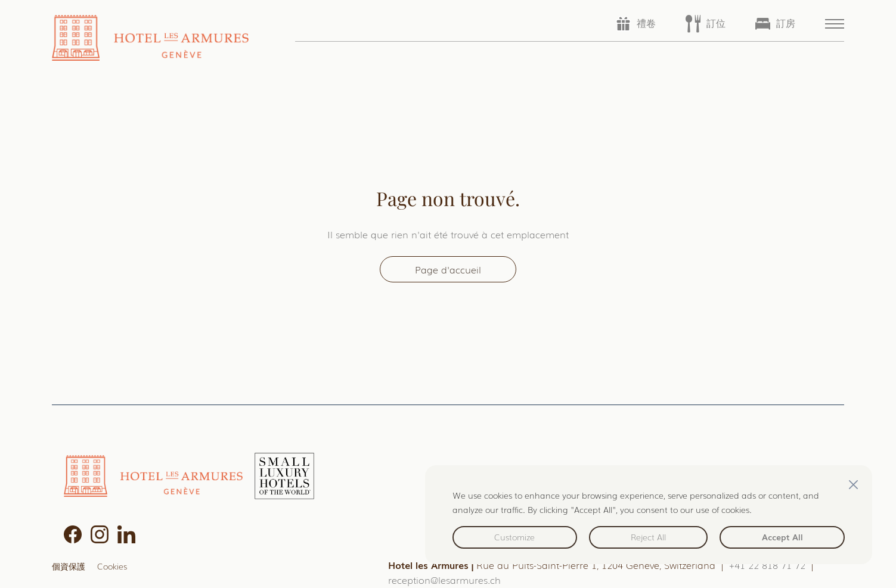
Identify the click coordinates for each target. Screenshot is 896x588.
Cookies (112, 566)
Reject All (648, 537)
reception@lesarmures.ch (444, 580)
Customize (514, 537)
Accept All (782, 537)
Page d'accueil (448, 269)
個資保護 (69, 566)
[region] (649, 515)
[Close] (853, 484)
